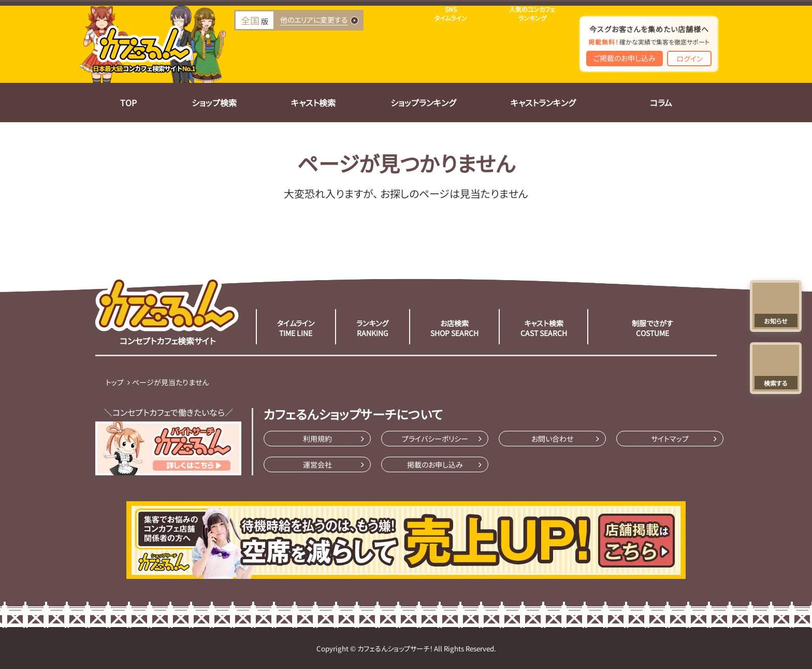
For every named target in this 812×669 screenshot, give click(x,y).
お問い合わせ (552, 439)
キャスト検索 (313, 103)
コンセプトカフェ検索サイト (167, 311)
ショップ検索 (214, 103)
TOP (128, 103)
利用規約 (317, 439)
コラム (661, 103)
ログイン (690, 59)
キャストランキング (543, 103)
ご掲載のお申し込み (625, 58)
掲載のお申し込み (435, 464)
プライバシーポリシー (435, 439)
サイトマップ (670, 439)
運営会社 (317, 464)
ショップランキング (423, 103)
